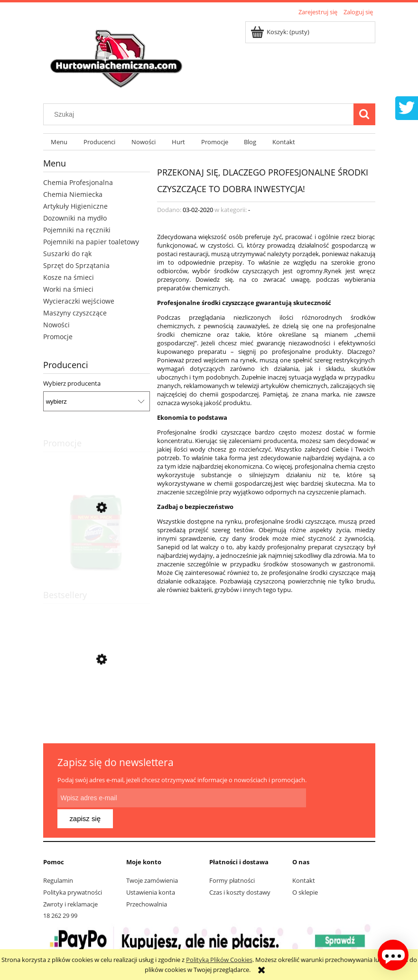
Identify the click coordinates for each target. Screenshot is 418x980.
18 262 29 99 (60, 897)
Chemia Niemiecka (73, 194)
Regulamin (58, 861)
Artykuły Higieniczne (75, 206)
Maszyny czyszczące (75, 313)
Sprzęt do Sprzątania (76, 265)
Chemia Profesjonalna (78, 182)
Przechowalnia (147, 885)
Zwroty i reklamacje (70, 885)
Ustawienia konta (151, 873)
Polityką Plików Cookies (219, 960)
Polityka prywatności (73, 873)
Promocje (58, 337)
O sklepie (305, 873)
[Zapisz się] (333, 798)
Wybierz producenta (72, 383)
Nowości (56, 325)
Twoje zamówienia (152, 861)
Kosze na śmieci (69, 277)
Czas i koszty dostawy (240, 873)
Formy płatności (232, 861)
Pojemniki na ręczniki (77, 230)
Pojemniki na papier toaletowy (91, 242)
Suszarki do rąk (67, 254)
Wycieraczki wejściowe (79, 301)
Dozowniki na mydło (75, 218)
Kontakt (304, 861)
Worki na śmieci (68, 289)
